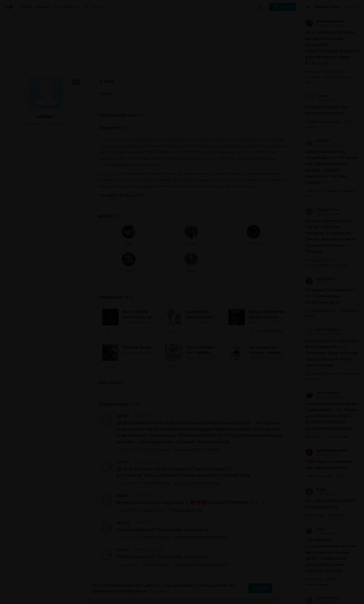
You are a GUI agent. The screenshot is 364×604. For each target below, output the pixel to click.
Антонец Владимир (167, 140)
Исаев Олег (110, 180)
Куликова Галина (141, 152)
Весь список (113, 303)
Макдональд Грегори (236, 152)
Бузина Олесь (256, 140)
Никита (69, 171)
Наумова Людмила (197, 180)
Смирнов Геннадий (133, 186)
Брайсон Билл (229, 140)
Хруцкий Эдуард (144, 165)
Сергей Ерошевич (324, 21)
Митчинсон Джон (134, 158)
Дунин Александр (229, 174)
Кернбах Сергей (240, 146)
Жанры (26, 7)
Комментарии (119, 324)
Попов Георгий (230, 180)
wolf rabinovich (322, 598)
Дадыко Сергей (198, 174)
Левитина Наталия (174, 152)
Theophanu (135, 174)
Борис (46, 171)
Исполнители (66, 7)
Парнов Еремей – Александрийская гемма (181, 369)
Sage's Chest (320, 279)
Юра (46, 198)
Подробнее (159, 591)
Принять (260, 588)
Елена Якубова (322, 330)
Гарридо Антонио (144, 146)
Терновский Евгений (171, 186)
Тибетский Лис (322, 210)
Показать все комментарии (194, 499)
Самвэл (317, 96)
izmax (315, 529)
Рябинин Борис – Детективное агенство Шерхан (186, 457)
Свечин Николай (167, 158)
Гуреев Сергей (211, 146)
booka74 (317, 141)
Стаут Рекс (226, 158)
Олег (22, 198)
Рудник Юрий (256, 180)
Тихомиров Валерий (256, 158)
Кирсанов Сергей (137, 180)
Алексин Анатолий (132, 140)
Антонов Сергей (201, 140)
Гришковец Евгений (179, 146)
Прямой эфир (327, 7)
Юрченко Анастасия (243, 186)
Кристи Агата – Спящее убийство (172, 430)
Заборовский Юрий (264, 174)
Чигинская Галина (207, 186)
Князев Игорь (166, 180)
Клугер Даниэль (270, 146)
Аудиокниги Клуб (27, 596)
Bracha (316, 490)
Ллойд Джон (204, 152)
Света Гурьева (322, 393)
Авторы (43, 7)
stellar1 (123, 336)
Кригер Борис (112, 152)
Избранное (116, 217)
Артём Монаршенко (326, 451)
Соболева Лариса (199, 158)
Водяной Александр (164, 174)
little (22, 171)
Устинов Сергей (114, 165)
